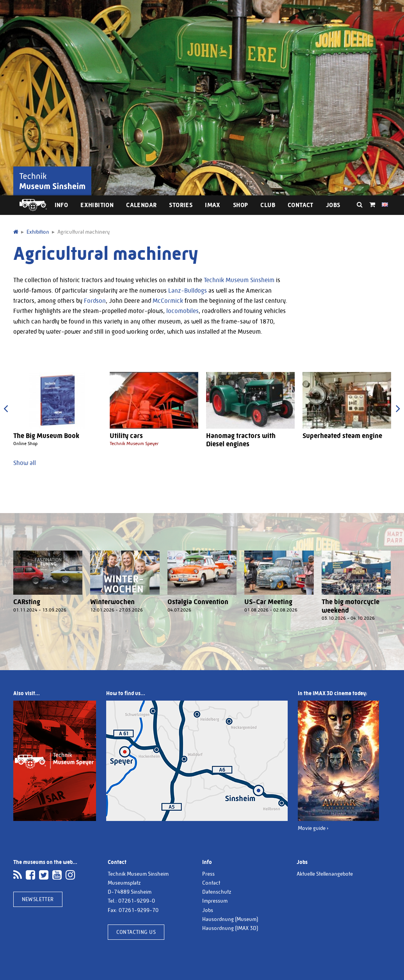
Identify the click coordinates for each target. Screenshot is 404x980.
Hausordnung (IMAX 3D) (230, 928)
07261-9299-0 (137, 901)
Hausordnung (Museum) (230, 919)
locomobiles (182, 311)
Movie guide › (313, 828)
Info (61, 205)
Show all (25, 463)
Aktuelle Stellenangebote (325, 874)
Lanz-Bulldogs (188, 291)
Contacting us (136, 932)
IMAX (213, 205)
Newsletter (38, 899)
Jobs (333, 205)
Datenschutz (217, 892)
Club (268, 205)
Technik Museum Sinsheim (239, 280)
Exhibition (97, 205)
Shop (241, 205)
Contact (301, 205)
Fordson (95, 301)
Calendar (141, 205)
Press (208, 874)
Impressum (215, 901)
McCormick (168, 301)
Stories (181, 205)
